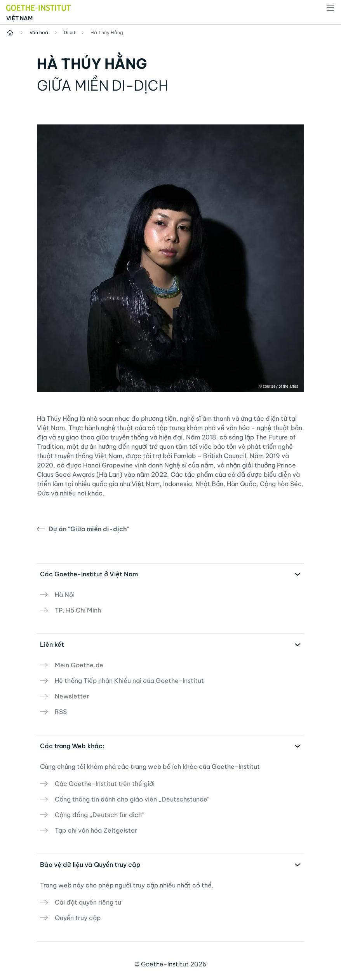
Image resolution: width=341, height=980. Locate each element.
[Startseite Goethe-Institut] (38, 7)
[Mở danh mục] (330, 8)
